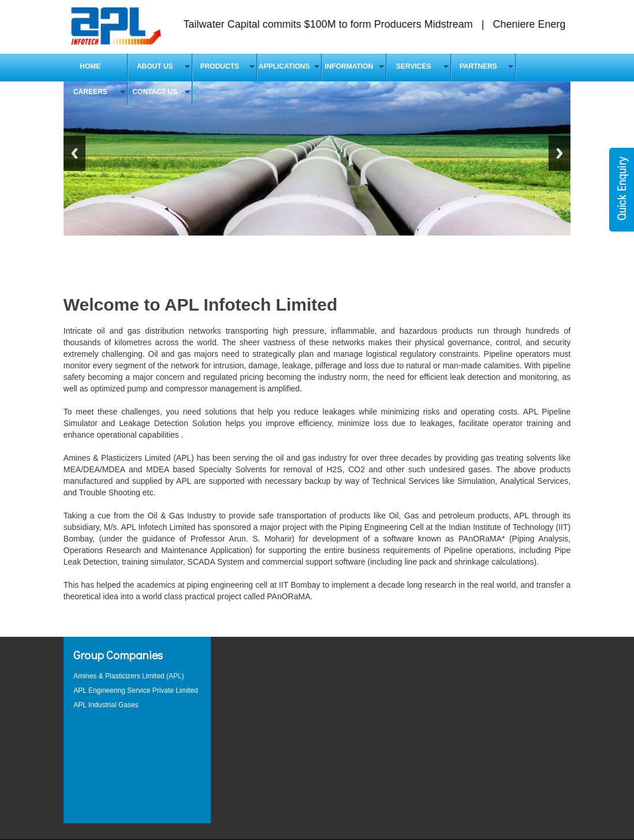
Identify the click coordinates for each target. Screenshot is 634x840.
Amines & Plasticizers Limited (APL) (128, 676)
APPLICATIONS (284, 66)
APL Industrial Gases (106, 705)
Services (413, 66)
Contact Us (155, 92)
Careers (90, 92)
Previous (74, 153)
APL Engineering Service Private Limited (136, 690)
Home (90, 66)
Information (349, 66)
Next (560, 153)
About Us (155, 66)
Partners (478, 66)
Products (220, 66)
